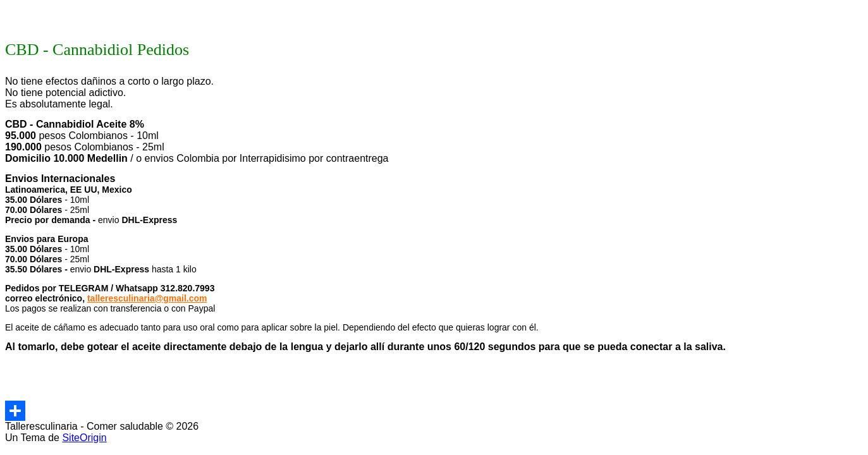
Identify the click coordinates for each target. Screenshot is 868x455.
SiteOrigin (84, 438)
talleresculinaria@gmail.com (147, 298)
